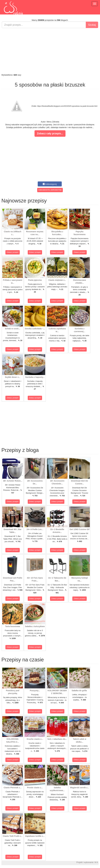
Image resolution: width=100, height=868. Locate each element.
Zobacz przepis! (13, 252)
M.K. (97, 862)
